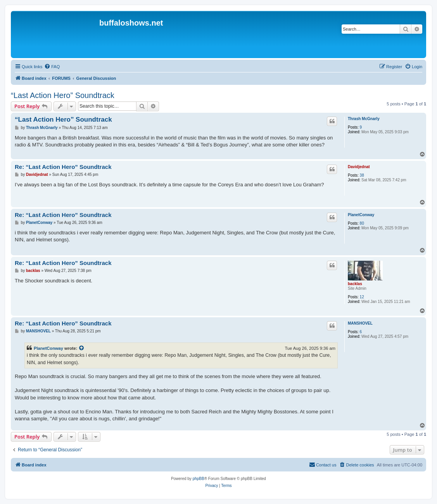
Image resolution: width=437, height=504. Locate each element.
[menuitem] (52, 67)
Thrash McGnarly (364, 119)
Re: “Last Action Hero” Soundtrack (63, 167)
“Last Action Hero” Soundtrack (63, 95)
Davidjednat (359, 167)
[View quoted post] (82, 348)
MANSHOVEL (360, 323)
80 (362, 223)
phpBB (199, 479)
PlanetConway (361, 215)
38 (362, 175)
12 (362, 297)
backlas (355, 284)
